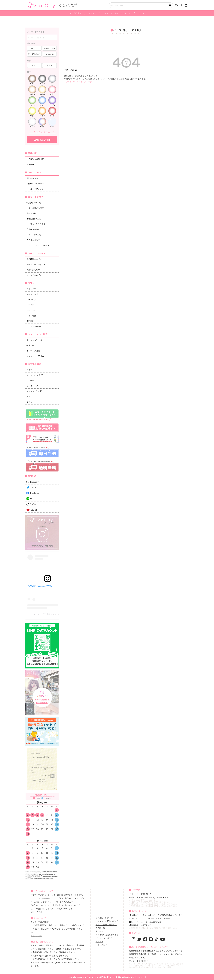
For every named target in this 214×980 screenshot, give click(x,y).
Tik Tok (32, 504)
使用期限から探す (34, 203)
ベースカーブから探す (36, 224)
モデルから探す (33, 240)
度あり (29, 396)
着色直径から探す (34, 219)
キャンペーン (120, 13)
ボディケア (31, 300)
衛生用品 (30, 345)
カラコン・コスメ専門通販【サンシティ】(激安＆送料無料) (108, 977)
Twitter (31, 487)
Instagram (33, 482)
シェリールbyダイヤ (35, 375)
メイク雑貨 (31, 316)
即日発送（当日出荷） (36, 159)
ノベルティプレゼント (36, 189)
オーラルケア (32, 310)
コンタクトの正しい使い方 (107, 921)
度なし (29, 402)
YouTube (32, 510)
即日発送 (78, 13)
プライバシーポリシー (105, 938)
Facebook (33, 493)
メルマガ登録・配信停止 (106, 925)
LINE (30, 499)
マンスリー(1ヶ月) (34, 391)
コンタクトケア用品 (35, 356)
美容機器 (30, 321)
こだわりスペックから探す (38, 245)
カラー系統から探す (35, 208)
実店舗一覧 (100, 928)
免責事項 (99, 942)
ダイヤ (29, 370)
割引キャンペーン (34, 178)
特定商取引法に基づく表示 (107, 935)
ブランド (137, 13)
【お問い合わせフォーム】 (140, 915)
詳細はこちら (36, 912)
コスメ (105, 13)
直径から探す (32, 213)
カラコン (92, 13)
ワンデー (30, 381)
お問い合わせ (101, 945)
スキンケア (31, 289)
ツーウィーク (32, 386)
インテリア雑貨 (33, 351)
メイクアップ (32, 294)
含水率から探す (33, 229)
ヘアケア (30, 305)
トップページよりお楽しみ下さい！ (79, 82)
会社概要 (99, 931)
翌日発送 (30, 164)
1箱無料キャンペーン (35, 184)
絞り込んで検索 (42, 140)
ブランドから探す (34, 235)
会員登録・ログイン (104, 918)
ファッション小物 (34, 340)
